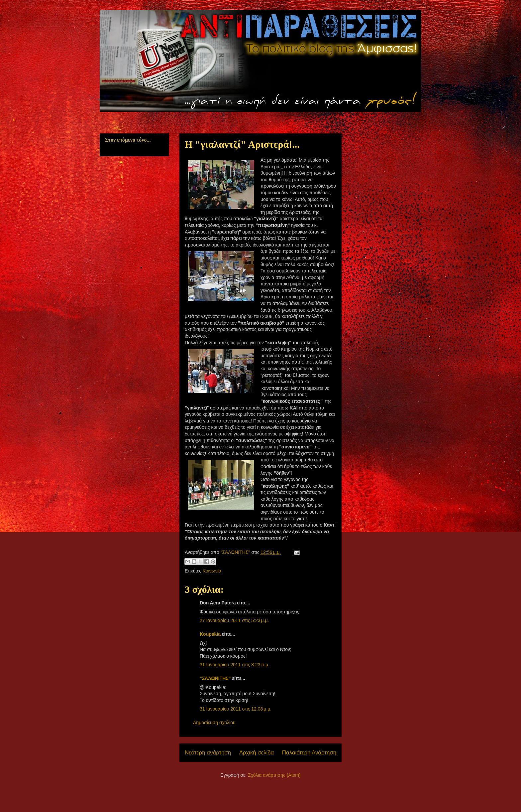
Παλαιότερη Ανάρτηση (309, 753)
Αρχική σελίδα (257, 753)
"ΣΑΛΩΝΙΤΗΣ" (215, 678)
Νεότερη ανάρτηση (208, 753)
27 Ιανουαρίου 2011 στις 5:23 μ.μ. (234, 620)
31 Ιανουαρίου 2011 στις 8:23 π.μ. (235, 665)
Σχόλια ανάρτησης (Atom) (274, 775)
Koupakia (210, 634)
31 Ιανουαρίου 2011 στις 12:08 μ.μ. (236, 709)
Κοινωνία (212, 571)
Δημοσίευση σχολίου (214, 723)
